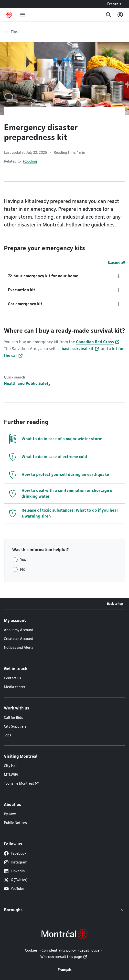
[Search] (108, 15)
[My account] (120, 15)
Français (114, 4)
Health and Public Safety (27, 384)
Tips (14, 32)
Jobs (8, 735)
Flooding (30, 161)
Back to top (115, 604)
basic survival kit (78, 349)
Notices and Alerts (19, 648)
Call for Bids (13, 718)
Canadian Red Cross (95, 342)
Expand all (117, 262)
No (23, 569)
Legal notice (90, 950)
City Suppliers (15, 726)
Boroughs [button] (13, 910)
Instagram (16, 862)
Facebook (15, 853)
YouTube (14, 889)
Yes (23, 560)
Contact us (12, 678)
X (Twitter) (16, 880)
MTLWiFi (11, 775)
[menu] (23, 15)
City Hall (11, 766)
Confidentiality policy (59, 950)
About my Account (19, 630)
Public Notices (15, 823)
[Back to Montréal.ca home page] (9, 15)
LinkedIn (14, 871)
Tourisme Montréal (19, 783)
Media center (15, 687)
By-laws (10, 814)
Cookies (31, 950)
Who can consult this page (61, 957)
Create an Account (19, 639)
